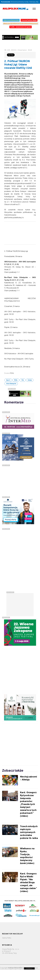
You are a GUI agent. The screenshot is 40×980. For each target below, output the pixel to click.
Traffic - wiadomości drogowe (21, 27)
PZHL (16, 380)
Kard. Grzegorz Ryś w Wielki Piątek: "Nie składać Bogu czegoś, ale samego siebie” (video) (29, 882)
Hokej (30, 380)
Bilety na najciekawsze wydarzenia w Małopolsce (21, 24)
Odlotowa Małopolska (11, 20)
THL (23, 380)
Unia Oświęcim (11, 384)
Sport (8, 380)
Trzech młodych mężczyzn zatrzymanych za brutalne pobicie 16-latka (29, 832)
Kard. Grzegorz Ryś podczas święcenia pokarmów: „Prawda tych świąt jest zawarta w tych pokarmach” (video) (28, 804)
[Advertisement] (18, 479)
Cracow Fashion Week (29, 20)
